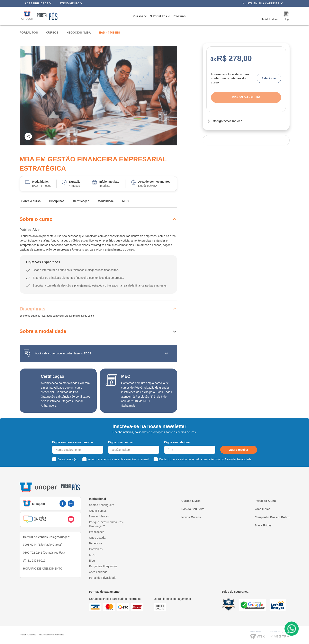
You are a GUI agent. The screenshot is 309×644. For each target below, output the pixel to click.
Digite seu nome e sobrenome (72, 442)
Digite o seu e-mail (121, 442)
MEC (125, 201)
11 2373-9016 (34, 561)
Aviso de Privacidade (238, 459)
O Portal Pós (158, 16)
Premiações (97, 532)
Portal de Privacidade (103, 578)
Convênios (96, 549)
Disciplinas (57, 201)
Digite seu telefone (177, 442)
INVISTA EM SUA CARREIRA (262, 3)
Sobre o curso (31, 201)
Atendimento (71, 3)
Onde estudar (98, 538)
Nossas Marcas (99, 516)
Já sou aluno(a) (68, 459)
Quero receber (239, 450)
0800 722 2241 (33, 553)
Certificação (81, 201)
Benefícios (96, 543)
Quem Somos (98, 511)
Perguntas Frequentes (103, 566)
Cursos (138, 16)
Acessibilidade (38, 3)
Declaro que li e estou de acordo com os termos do (205, 459)
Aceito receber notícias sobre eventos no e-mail (118, 459)
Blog (92, 561)
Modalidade (106, 201)
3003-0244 (30, 545)
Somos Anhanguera (102, 505)
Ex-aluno (179, 16)
